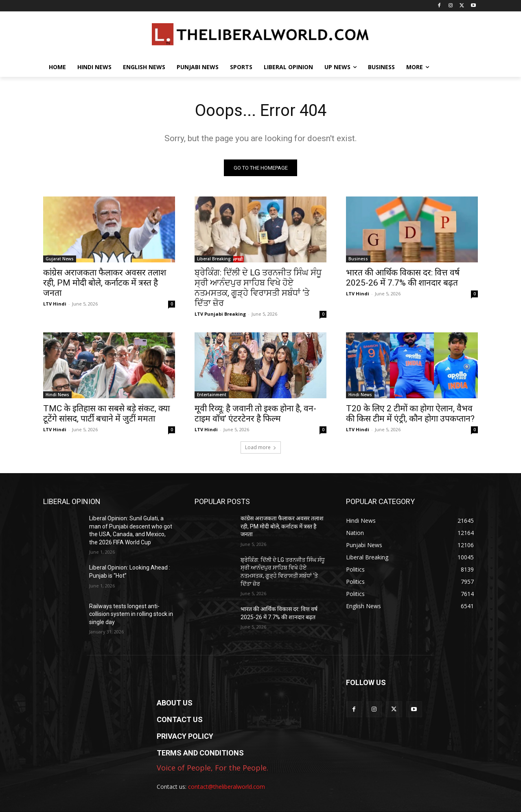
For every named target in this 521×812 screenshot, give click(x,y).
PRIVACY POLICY (185, 736)
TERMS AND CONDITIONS (200, 753)
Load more (261, 447)
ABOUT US (175, 703)
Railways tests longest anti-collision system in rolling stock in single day (131, 614)
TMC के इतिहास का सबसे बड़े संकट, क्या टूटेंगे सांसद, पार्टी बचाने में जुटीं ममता (106, 414)
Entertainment (212, 395)
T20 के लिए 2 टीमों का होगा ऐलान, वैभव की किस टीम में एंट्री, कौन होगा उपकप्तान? (410, 414)
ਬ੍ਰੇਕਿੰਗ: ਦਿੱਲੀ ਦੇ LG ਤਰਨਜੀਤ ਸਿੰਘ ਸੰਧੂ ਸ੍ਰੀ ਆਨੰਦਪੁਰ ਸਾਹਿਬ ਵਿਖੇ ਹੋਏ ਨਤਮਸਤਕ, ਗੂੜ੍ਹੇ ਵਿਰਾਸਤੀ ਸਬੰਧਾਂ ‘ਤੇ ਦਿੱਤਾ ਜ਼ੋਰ (258, 288)
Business (358, 259)
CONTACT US (180, 719)
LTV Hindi (55, 304)
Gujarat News (60, 259)
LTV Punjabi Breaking (220, 314)
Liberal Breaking (214, 259)
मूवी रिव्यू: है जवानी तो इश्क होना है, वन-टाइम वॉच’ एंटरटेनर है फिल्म (255, 414)
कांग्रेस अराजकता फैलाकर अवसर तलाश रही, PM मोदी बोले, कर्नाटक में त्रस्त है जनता (105, 283)
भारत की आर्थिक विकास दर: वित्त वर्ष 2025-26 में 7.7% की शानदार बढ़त (403, 278)
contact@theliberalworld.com (227, 787)
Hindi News (57, 395)
